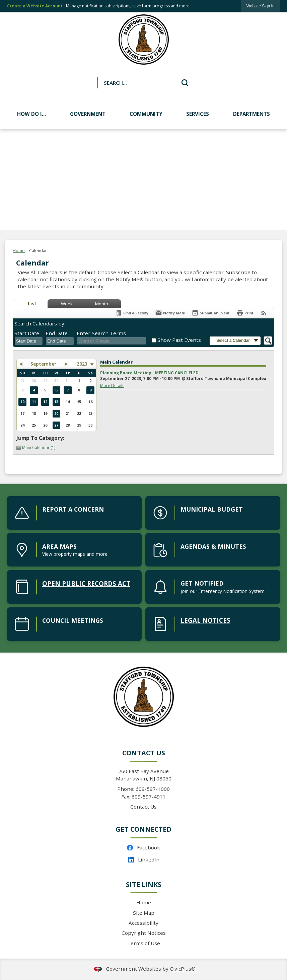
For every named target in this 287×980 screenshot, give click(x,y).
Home (19, 251)
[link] (261, 6)
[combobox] (29, 341)
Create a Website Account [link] (35, 6)
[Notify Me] (170, 313)
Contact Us (143, 807)
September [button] (43, 364)
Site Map (144, 913)
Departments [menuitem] (252, 114)
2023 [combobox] (82, 364)
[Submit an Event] (211, 313)
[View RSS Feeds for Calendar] (264, 313)
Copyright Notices (144, 933)
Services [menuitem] (198, 114)
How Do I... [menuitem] (31, 114)
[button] (185, 83)
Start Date (27, 333)
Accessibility (143, 923)
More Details (112, 386)
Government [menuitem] (88, 114)
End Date (57, 333)
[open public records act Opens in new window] (75, 587)
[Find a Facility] (132, 313)
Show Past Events (179, 340)
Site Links (144, 884)
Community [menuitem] (146, 114)
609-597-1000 (153, 789)
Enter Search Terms (101, 333)
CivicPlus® (183, 969)
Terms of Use (144, 943)
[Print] (245, 313)
